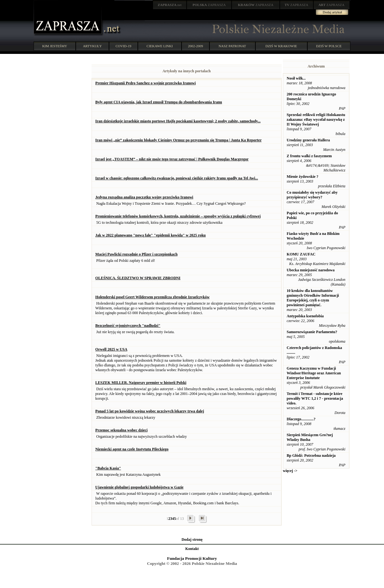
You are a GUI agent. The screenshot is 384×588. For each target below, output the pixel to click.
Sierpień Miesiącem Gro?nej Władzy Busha (310, 437)
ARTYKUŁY (93, 46)
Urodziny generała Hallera (308, 140)
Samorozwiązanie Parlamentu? (312, 332)
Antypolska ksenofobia (305, 316)
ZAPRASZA (209, 5)
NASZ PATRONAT (232, 46)
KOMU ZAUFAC (301, 254)
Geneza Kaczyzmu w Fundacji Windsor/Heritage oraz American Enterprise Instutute (314, 373)
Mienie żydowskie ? (303, 177)
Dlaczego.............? (301, 419)
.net (170, 5)
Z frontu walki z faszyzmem (309, 156)
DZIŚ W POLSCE (329, 46)
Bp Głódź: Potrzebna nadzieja (311, 456)
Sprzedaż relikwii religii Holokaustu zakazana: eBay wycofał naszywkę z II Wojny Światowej (316, 120)
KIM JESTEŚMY (55, 46)
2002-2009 (195, 46)
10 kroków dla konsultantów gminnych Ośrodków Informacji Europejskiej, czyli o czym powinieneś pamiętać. (313, 298)
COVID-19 (124, 46)
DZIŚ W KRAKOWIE (281, 46)
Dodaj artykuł (333, 12)
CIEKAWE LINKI (160, 46)
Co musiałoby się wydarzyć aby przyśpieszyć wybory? (312, 195)
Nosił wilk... (296, 78)
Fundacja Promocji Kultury (192, 558)
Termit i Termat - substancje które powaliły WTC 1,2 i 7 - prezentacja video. (315, 398)
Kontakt (192, 549)
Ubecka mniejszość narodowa (311, 270)
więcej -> (290, 471)
